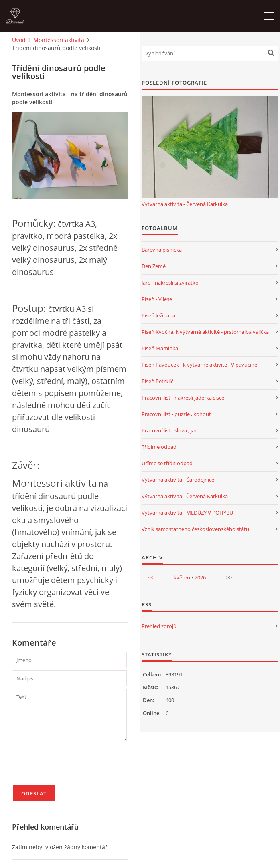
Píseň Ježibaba (158, 315)
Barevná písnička (162, 250)
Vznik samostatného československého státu (195, 529)
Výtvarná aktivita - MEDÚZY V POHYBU (187, 513)
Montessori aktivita (59, 40)
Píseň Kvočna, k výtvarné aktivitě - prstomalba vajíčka (205, 332)
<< (150, 577)
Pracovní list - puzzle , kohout (176, 414)
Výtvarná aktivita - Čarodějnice (178, 480)
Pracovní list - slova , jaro (171, 430)
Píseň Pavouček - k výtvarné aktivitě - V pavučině (199, 365)
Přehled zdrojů (159, 626)
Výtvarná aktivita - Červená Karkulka (185, 204)
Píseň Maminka (160, 348)
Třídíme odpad (159, 447)
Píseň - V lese (157, 299)
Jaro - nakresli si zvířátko (170, 283)
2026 (200, 577)
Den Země (154, 266)
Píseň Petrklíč (157, 381)
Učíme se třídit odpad (167, 463)
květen (182, 577)
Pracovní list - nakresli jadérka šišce (183, 398)
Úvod (19, 40)
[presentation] (74, 767)
